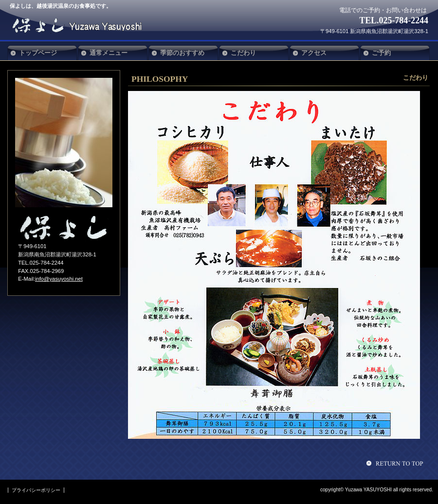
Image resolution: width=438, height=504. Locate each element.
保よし (82, 25)
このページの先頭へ (396, 463)
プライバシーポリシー (36, 490)
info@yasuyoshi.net (59, 279)
